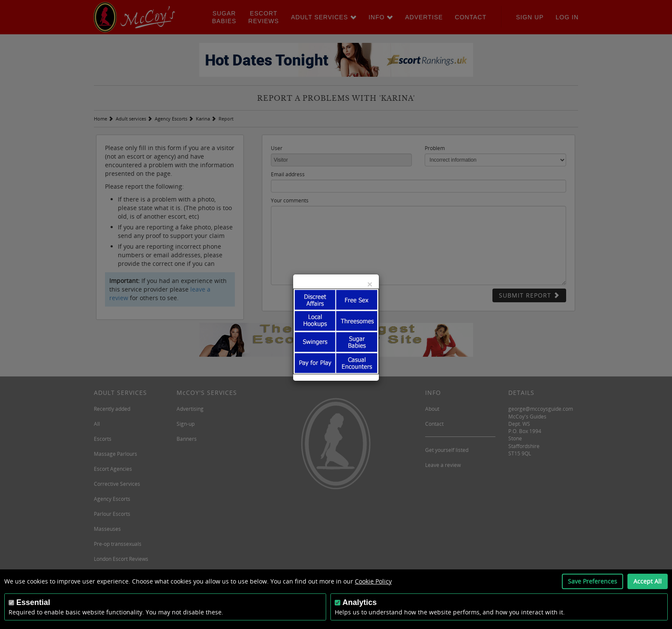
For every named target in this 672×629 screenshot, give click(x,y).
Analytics (360, 602)
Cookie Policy (373, 581)
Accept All (648, 581)
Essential (33, 602)
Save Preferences (592, 581)
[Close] (370, 284)
